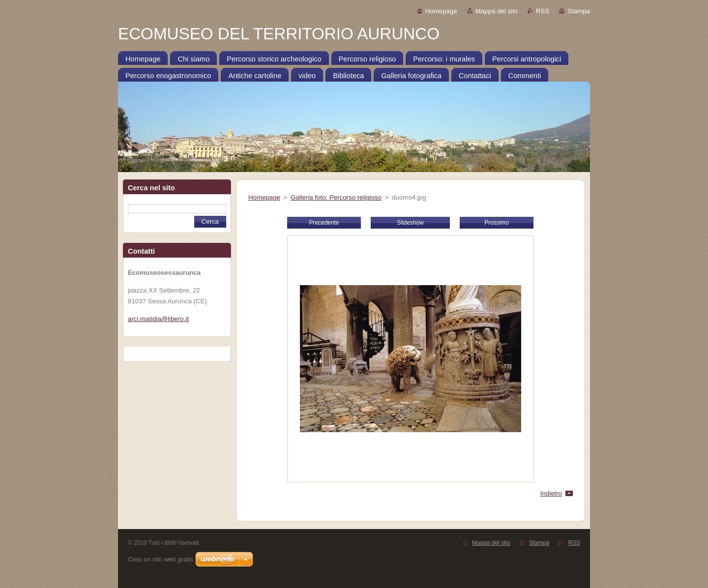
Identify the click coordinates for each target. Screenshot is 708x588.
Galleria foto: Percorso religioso (336, 197)
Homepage (441, 11)
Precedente (324, 223)
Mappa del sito (497, 11)
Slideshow (410, 223)
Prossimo (497, 223)
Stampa (579, 11)
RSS (543, 11)
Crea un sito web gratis (161, 559)
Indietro (551, 493)
